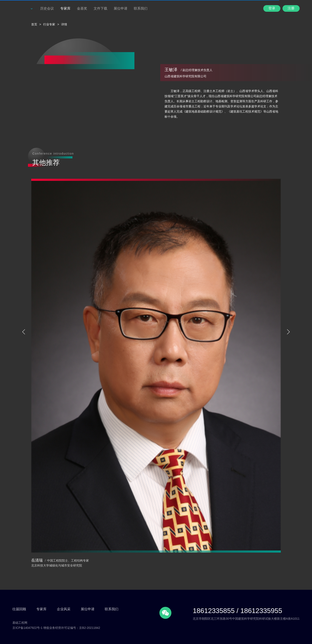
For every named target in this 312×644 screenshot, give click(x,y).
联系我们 (141, 8)
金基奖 (82, 8)
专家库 (65, 8)
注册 (291, 8)
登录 (272, 8)
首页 (34, 24)
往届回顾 (19, 609)
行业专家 (49, 24)
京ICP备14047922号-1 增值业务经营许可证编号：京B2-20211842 (56, 628)
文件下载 (100, 8)
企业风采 (64, 609)
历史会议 (47, 8)
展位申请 (121, 8)
